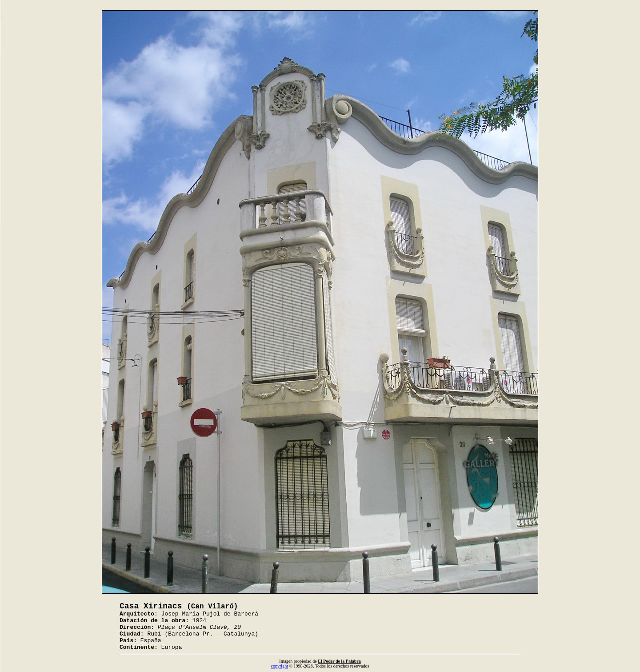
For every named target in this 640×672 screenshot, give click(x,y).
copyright (280, 666)
